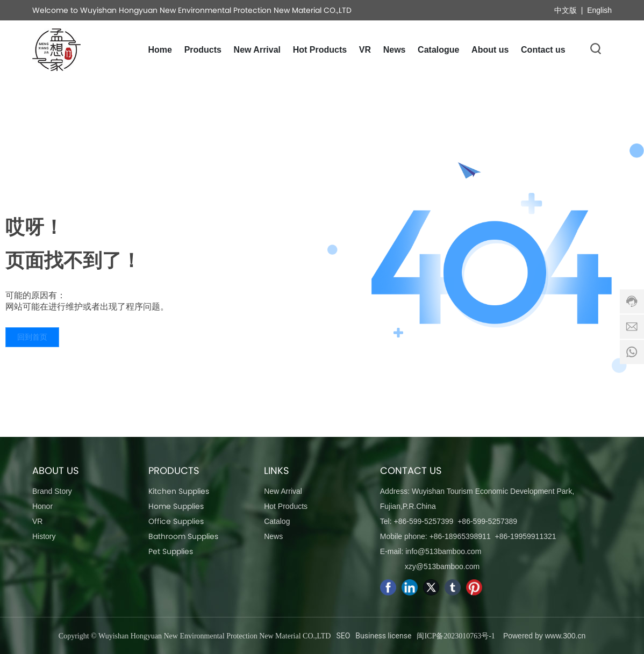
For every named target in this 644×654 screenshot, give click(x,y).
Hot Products (286, 506)
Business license (383, 636)
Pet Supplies (171, 551)
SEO (343, 636)
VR (37, 521)
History (44, 536)
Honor (42, 506)
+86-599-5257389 (487, 521)
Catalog (277, 521)
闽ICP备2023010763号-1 (456, 636)
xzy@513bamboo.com (442, 566)
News (273, 536)
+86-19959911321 (525, 536)
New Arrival (283, 491)
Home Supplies (176, 506)
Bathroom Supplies (183, 536)
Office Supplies (176, 521)
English (599, 10)
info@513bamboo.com (443, 551)
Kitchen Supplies (179, 491)
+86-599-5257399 (423, 521)
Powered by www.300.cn (544, 636)
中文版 (566, 10)
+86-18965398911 (460, 536)
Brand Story (52, 491)
